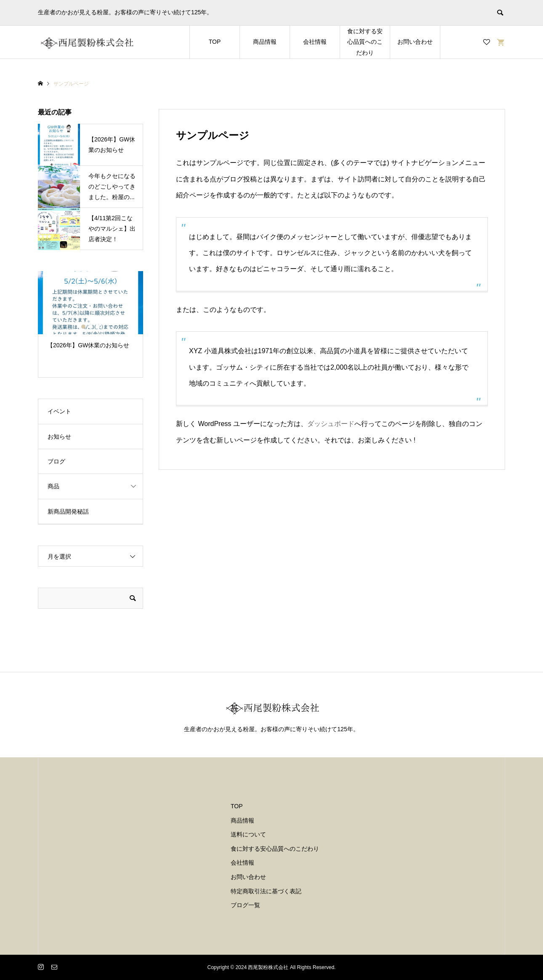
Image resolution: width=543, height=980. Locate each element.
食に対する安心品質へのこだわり (365, 42)
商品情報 (265, 42)
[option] (90, 314)
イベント (59, 411)
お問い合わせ (415, 42)
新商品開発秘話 (68, 511)
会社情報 (315, 42)
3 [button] (98, 327)
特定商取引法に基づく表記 (266, 891)
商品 (53, 486)
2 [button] (90, 327)
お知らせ (59, 437)
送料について (248, 834)
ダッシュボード (331, 424)
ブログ (56, 461)
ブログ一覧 (245, 905)
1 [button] (83, 327)
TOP (215, 42)
